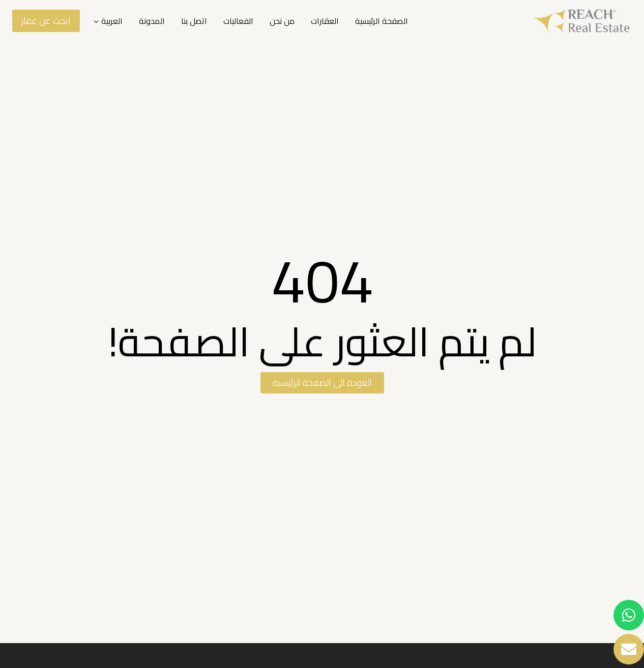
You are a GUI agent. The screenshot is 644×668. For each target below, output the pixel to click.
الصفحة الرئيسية (382, 21)
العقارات (325, 21)
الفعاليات (238, 21)
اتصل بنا (194, 21)
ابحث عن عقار (46, 21)
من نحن (282, 21)
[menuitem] (108, 21)
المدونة (152, 21)
